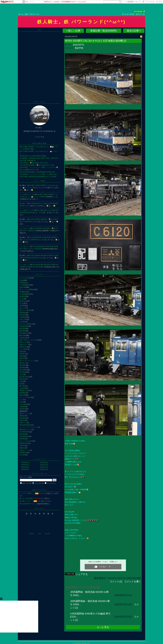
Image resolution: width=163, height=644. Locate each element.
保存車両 (23, 296)
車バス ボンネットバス (27, 361)
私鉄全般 (23, 395)
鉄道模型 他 (23, 452)
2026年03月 (25, 467)
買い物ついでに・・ (26, 501)
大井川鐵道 (23, 404)
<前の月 (31, 534)
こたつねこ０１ (25, 228)
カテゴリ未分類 (25, 278)
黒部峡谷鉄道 (24, 443)
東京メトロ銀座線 (26, 310)
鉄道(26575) (79, 45)
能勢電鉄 (23, 439)
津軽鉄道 (23, 354)
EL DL (22, 303)
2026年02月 (25, 469)
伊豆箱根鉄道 (24, 333)
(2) (125, 41)
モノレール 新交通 (26, 397)
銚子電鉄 (23, 386)
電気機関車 (23, 292)
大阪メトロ (23, 423)
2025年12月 (44, 465)
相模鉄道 (23, 416)
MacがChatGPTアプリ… (28, 504)
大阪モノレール (25, 450)
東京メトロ (23, 342)
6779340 (138, 12)
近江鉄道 (23, 455)
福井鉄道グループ (26, 430)
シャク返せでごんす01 (27, 194)
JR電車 (22, 306)
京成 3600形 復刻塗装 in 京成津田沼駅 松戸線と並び (37, 172)
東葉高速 (23, 434)
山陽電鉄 (23, 407)
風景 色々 (23, 363)
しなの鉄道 (23, 349)
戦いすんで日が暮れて (27, 498)
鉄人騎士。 (23, 203)
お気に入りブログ (39, 490)
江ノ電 (22, 400)
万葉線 (22, 381)
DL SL (22, 374)
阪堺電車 (23, 329)
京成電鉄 (23, 317)
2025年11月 (44, 467)
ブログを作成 (149, 2)
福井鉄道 (23, 379)
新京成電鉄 (23, 370)
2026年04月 (25, 465)
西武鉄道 (23, 420)
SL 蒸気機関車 (24, 285)
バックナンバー (40, 459)
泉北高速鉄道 (24, 436)
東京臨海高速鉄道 (26, 425)
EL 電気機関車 (24, 294)
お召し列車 (23, 319)
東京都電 (23, 365)
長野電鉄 (23, 283)
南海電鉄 (23, 368)
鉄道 (21, 280)
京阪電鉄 (23, 418)
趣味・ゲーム (30, 2)
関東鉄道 (23, 448)
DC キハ (22, 308)
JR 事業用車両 (24, 432)
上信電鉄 (23, 322)
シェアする (82, 574)
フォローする (39, 137)
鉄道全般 (23, 287)
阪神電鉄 (23, 393)
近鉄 (21, 384)
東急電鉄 (23, 313)
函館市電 (23, 358)
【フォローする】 (128, 14)
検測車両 (23, 409)
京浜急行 (23, 338)
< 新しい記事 (73, 31)
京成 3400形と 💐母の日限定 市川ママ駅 (33, 163)
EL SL (22, 299)
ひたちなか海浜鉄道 (26, 324)
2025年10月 (44, 469)
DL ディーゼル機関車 (27, 290)
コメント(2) (116, 581)
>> (132, 2)
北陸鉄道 (23, 446)
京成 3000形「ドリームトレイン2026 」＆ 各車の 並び (38, 174)
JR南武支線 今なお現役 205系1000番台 (33, 156)
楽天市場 (159, 2)
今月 (39, 534)
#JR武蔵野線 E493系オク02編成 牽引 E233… (90, 615)
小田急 (22, 402)
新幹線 (22, 356)
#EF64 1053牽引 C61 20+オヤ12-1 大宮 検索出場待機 (94, 41)
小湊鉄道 (23, 388)
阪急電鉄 (23, 331)
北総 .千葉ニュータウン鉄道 (29, 340)
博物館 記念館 (24, 391)
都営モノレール (25, 413)
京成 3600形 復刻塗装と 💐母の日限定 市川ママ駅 (37, 165)
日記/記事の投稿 (39, 143)
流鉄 (21, 352)
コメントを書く (133, 581)
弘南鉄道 (23, 315)
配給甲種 (23, 335)
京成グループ (24, 345)
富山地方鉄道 (24, 377)
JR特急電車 (23, 326)
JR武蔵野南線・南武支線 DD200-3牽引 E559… (90, 603)
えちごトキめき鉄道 (26, 441)
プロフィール (34, 14)
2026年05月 (25, 463)
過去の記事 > (134, 31)
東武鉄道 (23, 301)
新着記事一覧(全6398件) (104, 31)
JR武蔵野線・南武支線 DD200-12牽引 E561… (89, 594)
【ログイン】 (140, 14)
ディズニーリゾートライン (29, 427)
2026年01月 (44, 463)
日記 (26, 14)
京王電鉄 (23, 372)
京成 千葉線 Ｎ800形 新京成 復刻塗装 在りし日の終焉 (38, 177)
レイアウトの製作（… (27, 493)
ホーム (21, 14)
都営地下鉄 (23, 347)
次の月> (48, 534)
